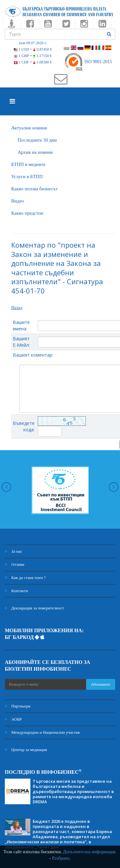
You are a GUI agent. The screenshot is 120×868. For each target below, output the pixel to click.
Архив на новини (35, 152)
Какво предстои (27, 213)
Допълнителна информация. (90, 852)
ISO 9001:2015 (88, 62)
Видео (18, 201)
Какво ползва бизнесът (35, 189)
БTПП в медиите (28, 164)
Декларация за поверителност (34, 608)
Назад (17, 308)
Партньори (18, 706)
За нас (13, 551)
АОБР (13, 719)
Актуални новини (29, 128)
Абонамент (101, 684)
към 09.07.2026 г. (33, 43)
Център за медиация (26, 750)
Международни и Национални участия (42, 732)
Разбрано (61, 858)
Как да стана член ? (25, 578)
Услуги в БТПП (27, 177)
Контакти (16, 591)
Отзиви (15, 564)
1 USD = (33, 49)
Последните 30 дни (37, 140)
